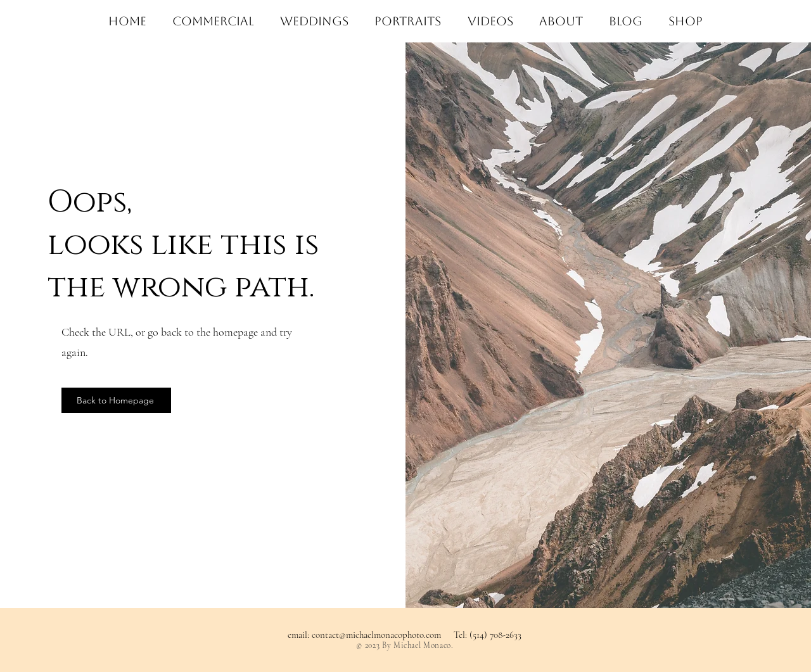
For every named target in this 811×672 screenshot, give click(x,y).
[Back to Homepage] (116, 400)
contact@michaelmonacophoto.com (376, 635)
